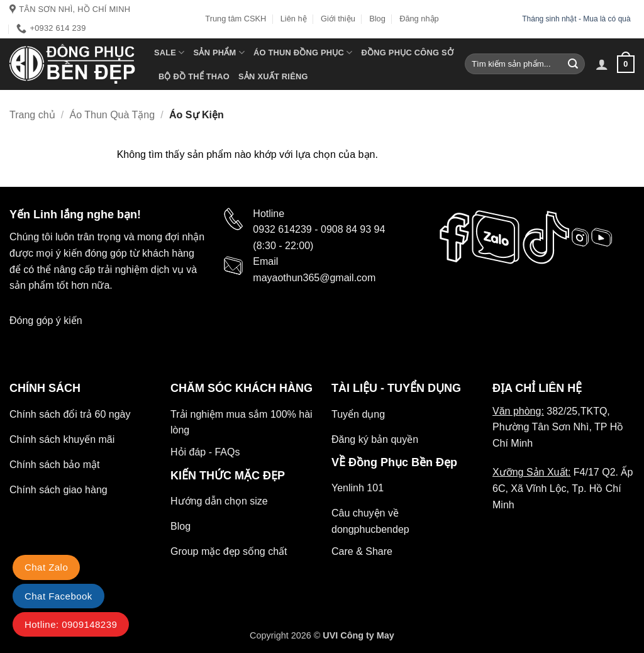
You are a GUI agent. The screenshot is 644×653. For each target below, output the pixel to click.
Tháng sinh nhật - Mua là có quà (577, 19)
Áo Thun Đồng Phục (303, 53)
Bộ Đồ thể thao (194, 76)
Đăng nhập (419, 19)
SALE (169, 53)
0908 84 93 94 (353, 229)
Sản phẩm (219, 53)
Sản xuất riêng (273, 76)
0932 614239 (282, 229)
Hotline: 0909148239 (71, 624)
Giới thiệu (338, 19)
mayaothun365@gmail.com (314, 278)
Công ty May (367, 635)
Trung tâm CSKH (236, 19)
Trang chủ (32, 115)
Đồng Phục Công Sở (408, 53)
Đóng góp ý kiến (46, 321)
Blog (377, 19)
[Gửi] (573, 64)
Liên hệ (294, 19)
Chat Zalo (46, 567)
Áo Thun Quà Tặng (113, 115)
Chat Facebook (58, 596)
